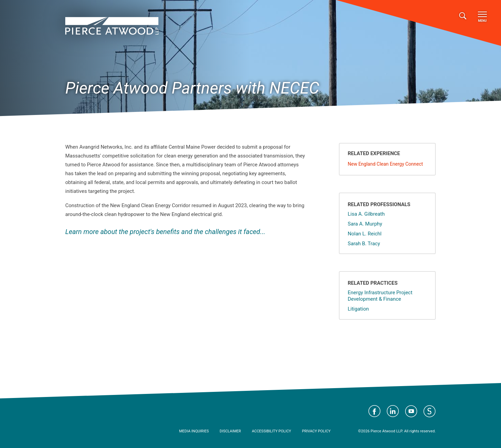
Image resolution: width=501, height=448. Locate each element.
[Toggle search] (463, 16)
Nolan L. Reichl (365, 234)
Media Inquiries (194, 431)
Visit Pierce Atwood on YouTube (411, 411)
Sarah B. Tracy (364, 244)
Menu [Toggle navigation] (482, 17)
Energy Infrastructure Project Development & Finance (380, 296)
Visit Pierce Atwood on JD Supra (430, 411)
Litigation (358, 309)
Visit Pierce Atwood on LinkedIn (393, 411)
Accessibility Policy (272, 431)
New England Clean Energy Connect (385, 164)
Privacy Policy (316, 431)
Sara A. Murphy (365, 224)
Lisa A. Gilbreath (366, 214)
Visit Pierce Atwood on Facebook (375, 411)
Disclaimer (230, 431)
